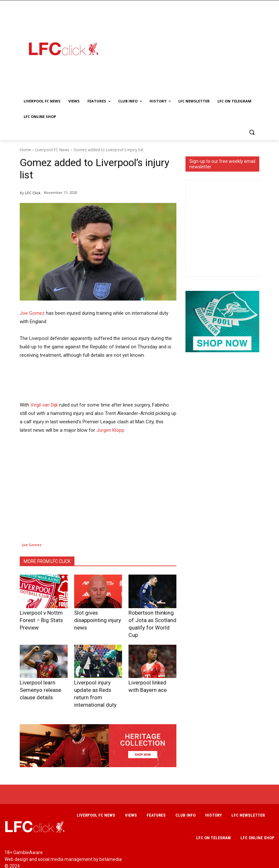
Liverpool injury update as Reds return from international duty (98, 678)
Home (25, 150)
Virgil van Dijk (44, 405)
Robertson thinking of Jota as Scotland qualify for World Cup (151, 619)
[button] (252, 132)
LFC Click (33, 193)
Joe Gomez (32, 313)
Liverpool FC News (52, 150)
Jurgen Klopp (110, 430)
